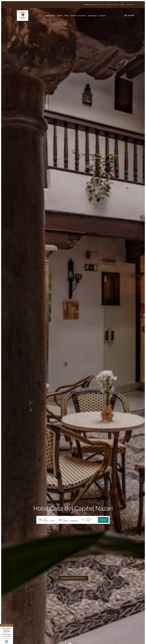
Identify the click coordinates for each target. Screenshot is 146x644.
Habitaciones (50, 16)
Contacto (102, 16)
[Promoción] (91, 521)
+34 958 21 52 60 (111, 5)
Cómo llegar (92, 16)
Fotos (67, 16)
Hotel (41, 16)
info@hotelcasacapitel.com (93, 5)
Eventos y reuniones (78, 16)
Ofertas (60, 16)
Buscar (103, 520)
